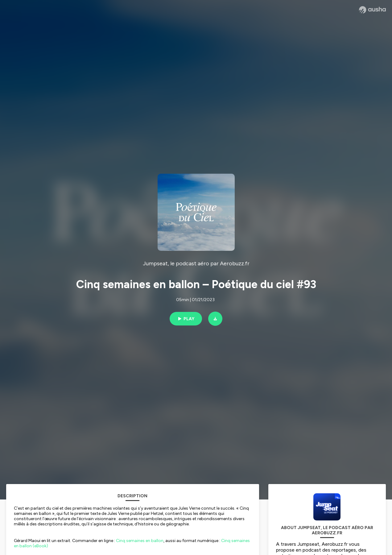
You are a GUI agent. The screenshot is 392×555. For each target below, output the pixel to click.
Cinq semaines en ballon (140, 541)
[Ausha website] (372, 10)
